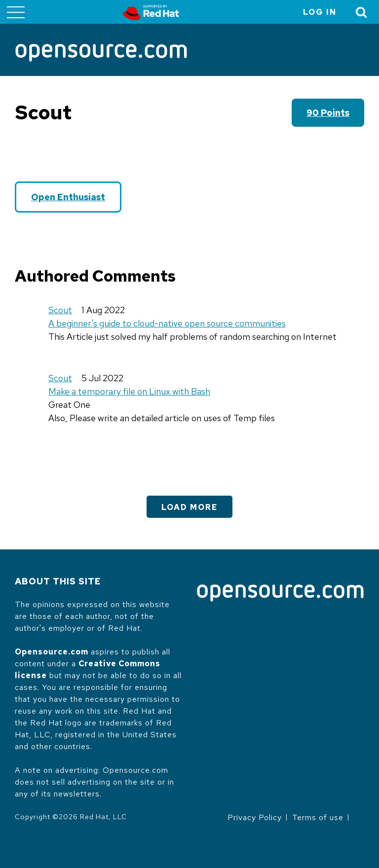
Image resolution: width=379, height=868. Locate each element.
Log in (320, 12)
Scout (60, 310)
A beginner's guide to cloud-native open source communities (167, 323)
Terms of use (318, 817)
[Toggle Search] (362, 12)
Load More (189, 507)
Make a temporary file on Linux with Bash (129, 391)
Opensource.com (52, 652)
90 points (328, 113)
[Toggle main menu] (16, 12)
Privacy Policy (255, 817)
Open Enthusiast (68, 197)
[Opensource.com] (101, 54)
